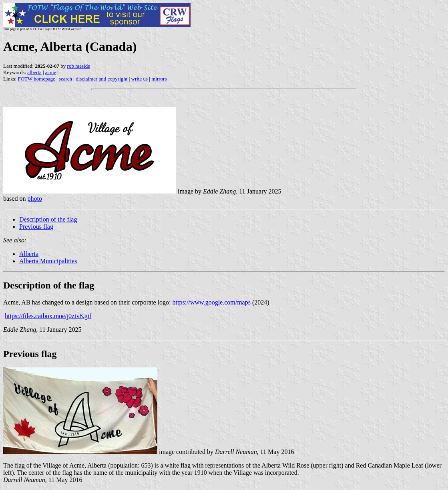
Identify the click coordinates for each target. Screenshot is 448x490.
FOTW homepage (36, 79)
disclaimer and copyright (101, 79)
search (65, 79)
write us (140, 79)
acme (51, 72)
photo (34, 199)
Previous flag (36, 227)
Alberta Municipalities (48, 261)
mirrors (159, 79)
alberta (34, 72)
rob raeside (79, 66)
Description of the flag (48, 219)
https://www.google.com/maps (212, 302)
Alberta (29, 254)
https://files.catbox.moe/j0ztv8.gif (48, 316)
